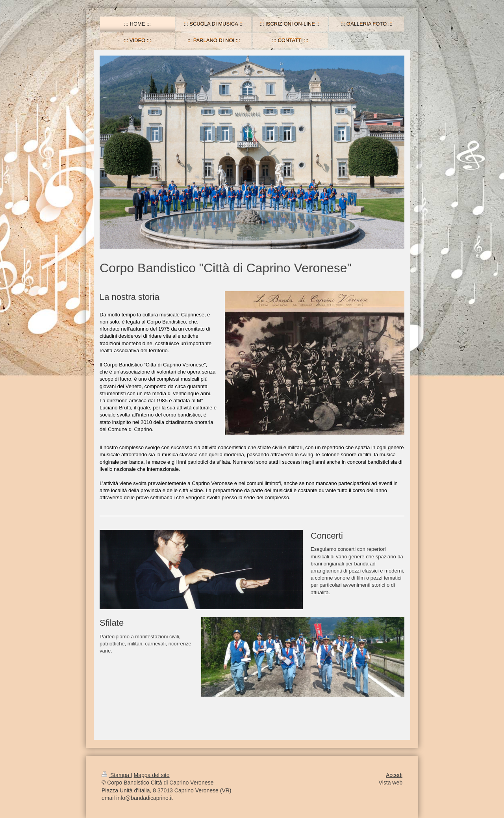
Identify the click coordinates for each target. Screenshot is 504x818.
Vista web (391, 783)
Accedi (394, 775)
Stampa (116, 775)
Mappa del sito (152, 775)
